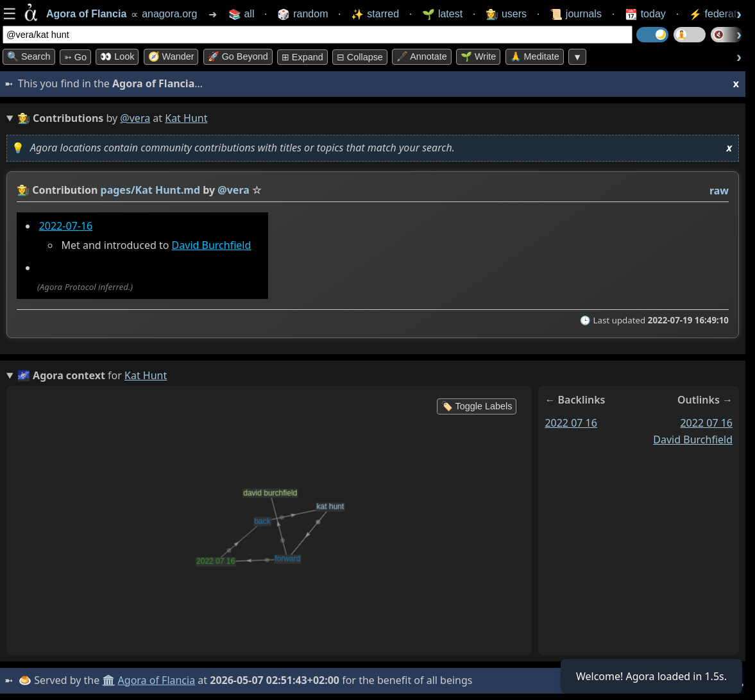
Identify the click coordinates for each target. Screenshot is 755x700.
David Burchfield (212, 245)
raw (719, 191)
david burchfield (693, 440)
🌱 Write (478, 56)
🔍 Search (29, 56)
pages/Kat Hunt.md (151, 190)
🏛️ (108, 680)
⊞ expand (302, 57)
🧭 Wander (171, 56)
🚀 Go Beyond (238, 56)
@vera (135, 118)
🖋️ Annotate (422, 56)
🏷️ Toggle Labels (477, 406)
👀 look (117, 56)
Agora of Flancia (157, 680)
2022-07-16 (66, 226)
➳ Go (75, 57)
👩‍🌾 (23, 190)
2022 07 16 (571, 423)
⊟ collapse (360, 57)
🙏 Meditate (535, 56)
